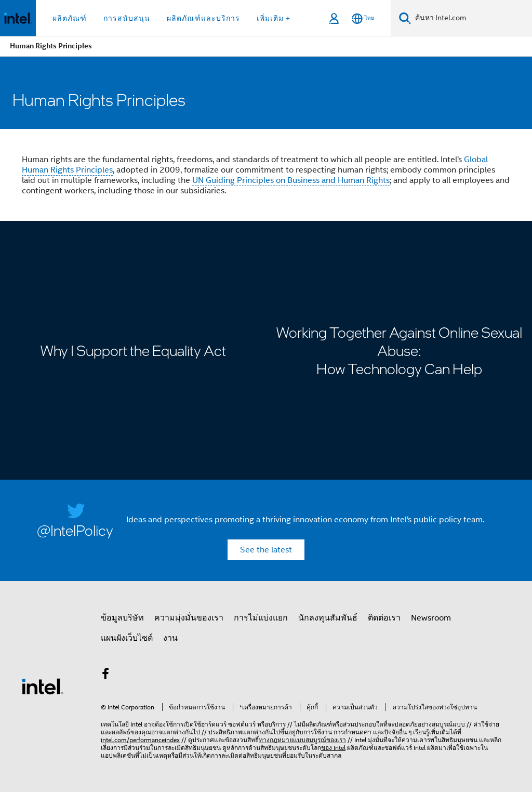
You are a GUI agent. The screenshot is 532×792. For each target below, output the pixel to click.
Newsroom (431, 618)
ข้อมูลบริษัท (122, 618)
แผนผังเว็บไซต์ (127, 638)
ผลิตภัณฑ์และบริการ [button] (203, 18)
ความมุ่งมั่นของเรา (189, 618)
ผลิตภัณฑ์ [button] (70, 18)
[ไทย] (363, 18)
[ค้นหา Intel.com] (471, 18)
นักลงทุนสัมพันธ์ (328, 618)
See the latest (266, 550)
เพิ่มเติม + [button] (274, 18)
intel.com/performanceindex (140, 740)
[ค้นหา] (405, 18)
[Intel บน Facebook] (105, 676)
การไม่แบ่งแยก (261, 618)
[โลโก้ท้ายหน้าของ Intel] (43, 686)
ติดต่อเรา (384, 618)
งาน (170, 638)
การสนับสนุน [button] (127, 18)
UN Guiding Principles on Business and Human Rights (291, 180)
